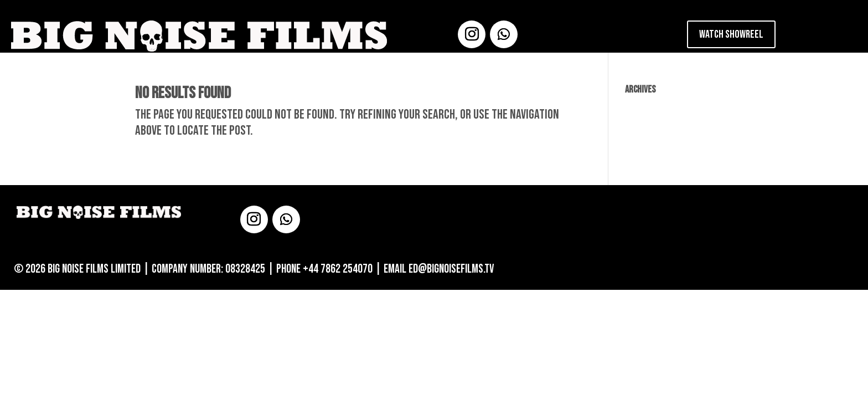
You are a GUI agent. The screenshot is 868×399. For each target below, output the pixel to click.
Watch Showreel (731, 34)
